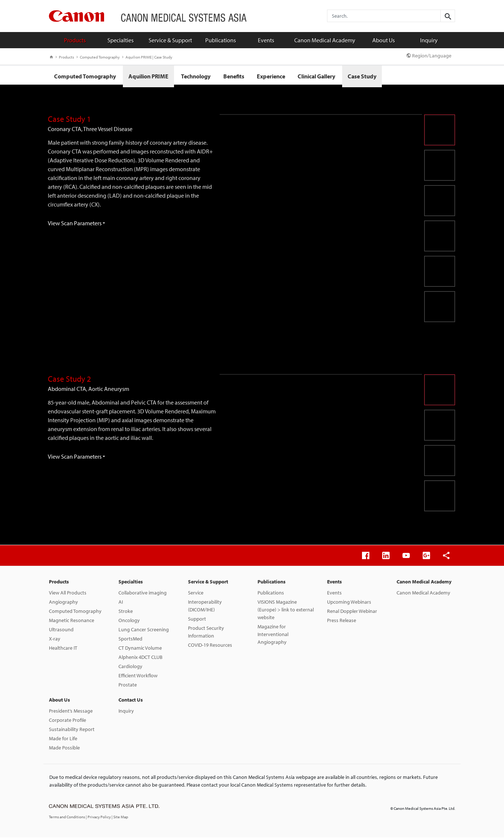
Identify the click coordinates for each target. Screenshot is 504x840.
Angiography (63, 604)
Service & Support (170, 40)
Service (196, 595)
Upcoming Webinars (349, 604)
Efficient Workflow (138, 678)
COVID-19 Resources (210, 647)
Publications (221, 40)
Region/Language (429, 56)
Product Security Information (206, 634)
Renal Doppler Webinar (352, 614)
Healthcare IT (63, 650)
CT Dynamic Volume (140, 650)
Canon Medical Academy (325, 40)
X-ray (55, 641)
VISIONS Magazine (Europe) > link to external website (286, 612)
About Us (384, 40)
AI (121, 604)
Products (75, 40)
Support (197, 621)
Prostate (128, 687)
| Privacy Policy (99, 819)
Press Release (342, 623)
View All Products (68, 595)
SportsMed (130, 641)
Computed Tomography (98, 57)
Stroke (126, 614)
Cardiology (130, 669)
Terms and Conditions (67, 819)
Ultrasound (61, 632)
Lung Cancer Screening (144, 632)
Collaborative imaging (143, 595)
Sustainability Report (72, 732)
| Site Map (120, 819)
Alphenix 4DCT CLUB (141, 660)
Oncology (129, 623)
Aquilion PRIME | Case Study (147, 57)
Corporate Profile (68, 723)
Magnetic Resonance (72, 623)
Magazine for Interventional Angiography (273, 637)
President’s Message (71, 713)
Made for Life (63, 741)
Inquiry (429, 40)
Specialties (120, 40)
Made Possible (64, 750)
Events (266, 40)
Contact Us (131, 702)
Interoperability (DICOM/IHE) (205, 608)
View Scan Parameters (77, 226)
